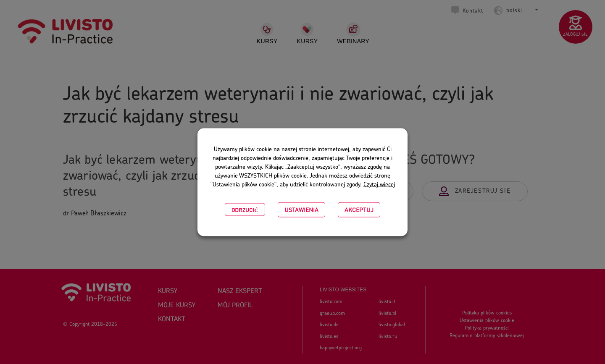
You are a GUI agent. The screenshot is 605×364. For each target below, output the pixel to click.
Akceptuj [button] (359, 209)
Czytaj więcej (379, 184)
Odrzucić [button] (245, 209)
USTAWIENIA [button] (301, 209)
